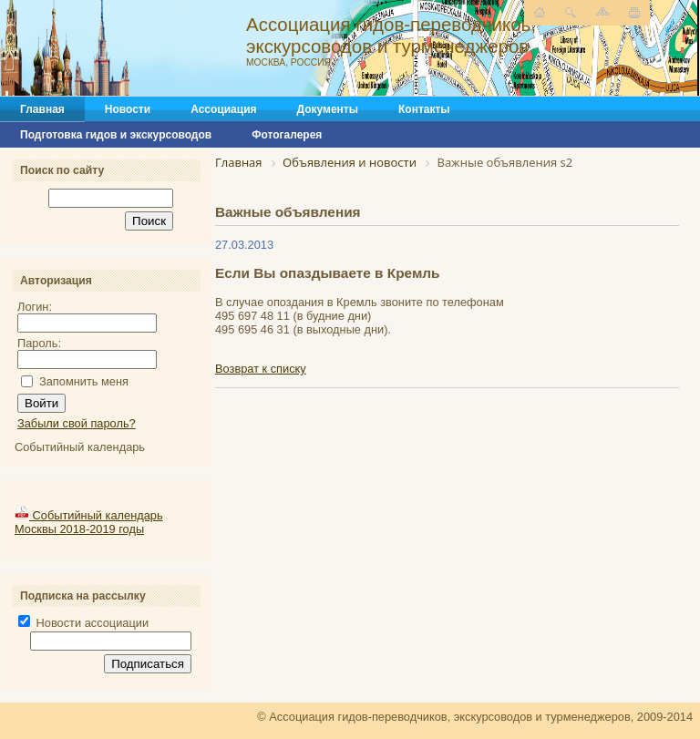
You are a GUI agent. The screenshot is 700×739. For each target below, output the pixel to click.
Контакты (424, 109)
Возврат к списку (261, 369)
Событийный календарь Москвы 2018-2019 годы (89, 522)
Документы (328, 109)
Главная (42, 109)
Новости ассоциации (83, 623)
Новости (128, 109)
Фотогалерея (287, 135)
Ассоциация (223, 109)
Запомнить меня (84, 381)
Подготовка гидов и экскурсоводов (116, 135)
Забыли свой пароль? (77, 423)
